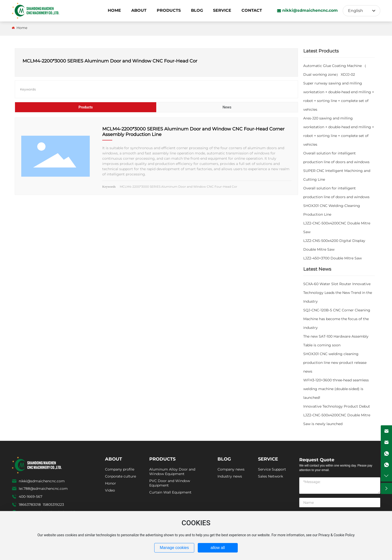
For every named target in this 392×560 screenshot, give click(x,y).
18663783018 (30, 505)
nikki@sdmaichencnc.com (310, 10)
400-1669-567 (30, 497)
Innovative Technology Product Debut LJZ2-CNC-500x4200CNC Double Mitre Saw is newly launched (337, 415)
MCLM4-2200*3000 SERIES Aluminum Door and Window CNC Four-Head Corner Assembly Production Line (193, 132)
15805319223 (53, 505)
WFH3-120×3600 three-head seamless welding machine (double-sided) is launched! (336, 389)
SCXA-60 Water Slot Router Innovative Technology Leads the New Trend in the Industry (338, 293)
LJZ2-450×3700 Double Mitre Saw (332, 258)
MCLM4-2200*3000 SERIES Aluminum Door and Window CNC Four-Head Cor (178, 187)
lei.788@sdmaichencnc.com (43, 489)
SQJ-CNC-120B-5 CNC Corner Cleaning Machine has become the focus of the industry (337, 319)
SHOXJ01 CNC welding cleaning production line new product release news (335, 363)
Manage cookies (174, 548)
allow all (218, 548)
